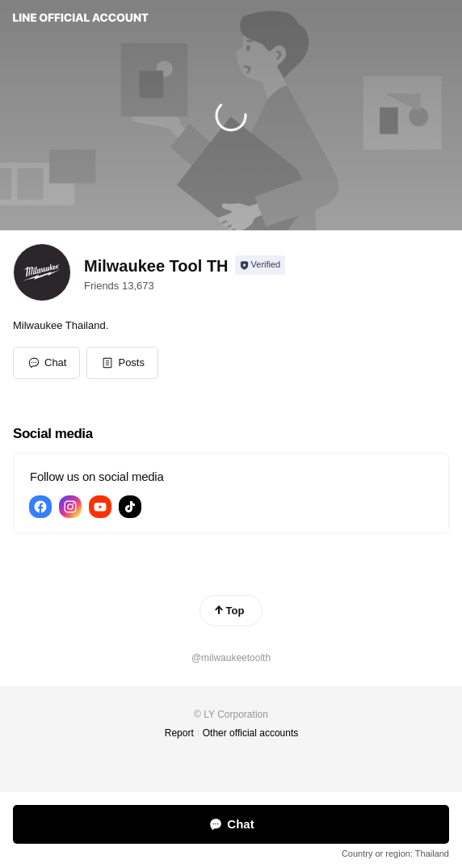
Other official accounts (251, 733)
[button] (122, 363)
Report (179, 733)
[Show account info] (260, 265)
